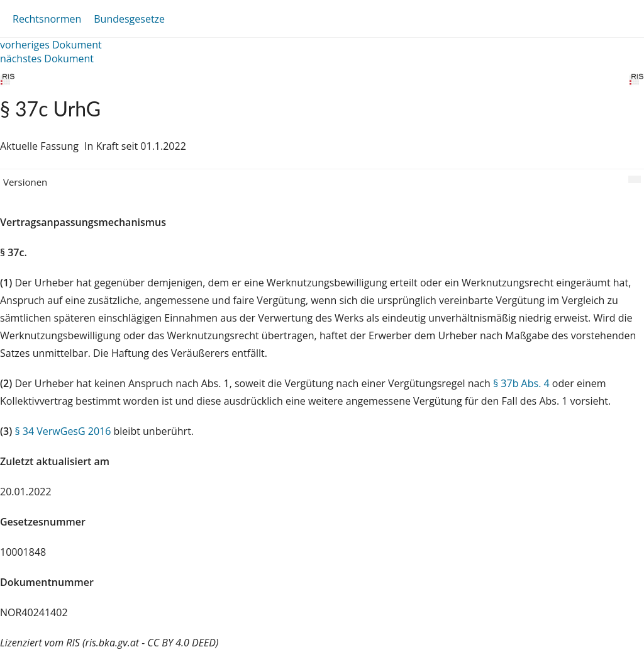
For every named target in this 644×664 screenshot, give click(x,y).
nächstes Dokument (47, 59)
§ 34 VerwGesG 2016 (63, 431)
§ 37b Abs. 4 (521, 383)
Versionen (25, 182)
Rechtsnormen (47, 19)
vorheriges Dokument (51, 45)
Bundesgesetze (129, 19)
